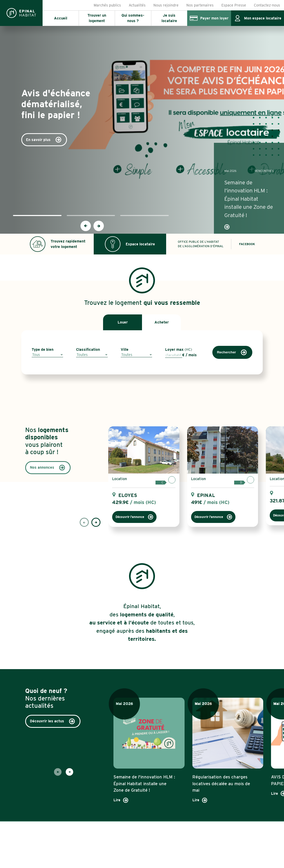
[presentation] (86, 226)
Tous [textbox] (36, 355)
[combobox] (47, 355)
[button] (37, 216)
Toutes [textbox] (82, 355)
